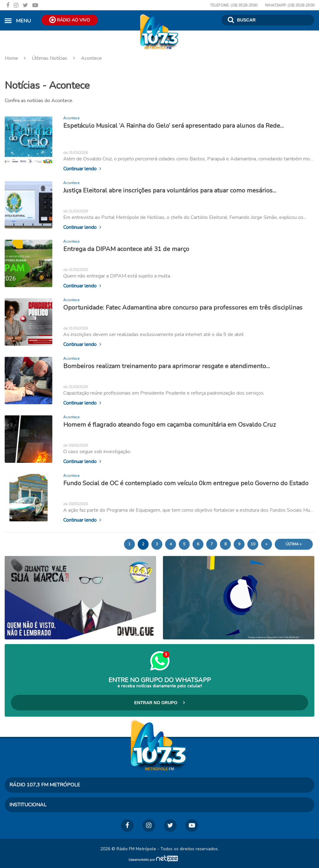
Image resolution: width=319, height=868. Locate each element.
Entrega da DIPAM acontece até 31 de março (126, 249)
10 (253, 544)
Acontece (85, 58)
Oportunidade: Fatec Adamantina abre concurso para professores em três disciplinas (183, 307)
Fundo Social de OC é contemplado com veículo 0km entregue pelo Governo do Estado (186, 483)
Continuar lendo (82, 168)
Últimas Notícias (50, 58)
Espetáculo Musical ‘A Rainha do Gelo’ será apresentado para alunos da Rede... (174, 126)
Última (294, 544)
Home (18, 58)
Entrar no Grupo (159, 703)
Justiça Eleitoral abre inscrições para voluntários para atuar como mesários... (170, 190)
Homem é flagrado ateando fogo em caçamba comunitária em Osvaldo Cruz (169, 424)
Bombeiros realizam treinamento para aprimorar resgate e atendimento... (167, 366)
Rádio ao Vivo (70, 20)
